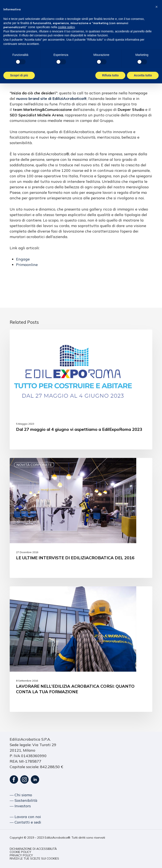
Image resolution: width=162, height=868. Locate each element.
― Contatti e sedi (25, 822)
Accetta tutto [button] (143, 75)
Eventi (23, 336)
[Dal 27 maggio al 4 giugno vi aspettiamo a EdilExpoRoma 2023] (81, 389)
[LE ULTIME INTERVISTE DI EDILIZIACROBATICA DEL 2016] (81, 518)
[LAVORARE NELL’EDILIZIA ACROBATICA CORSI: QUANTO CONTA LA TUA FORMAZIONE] (81, 649)
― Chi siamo (21, 795)
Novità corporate (34, 465)
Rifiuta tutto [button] (110, 75)
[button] (33, 849)
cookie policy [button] (66, 27)
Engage (23, 259)
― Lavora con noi (25, 817)
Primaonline (27, 265)
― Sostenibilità (24, 800)
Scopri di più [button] (19, 75)
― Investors (20, 806)
